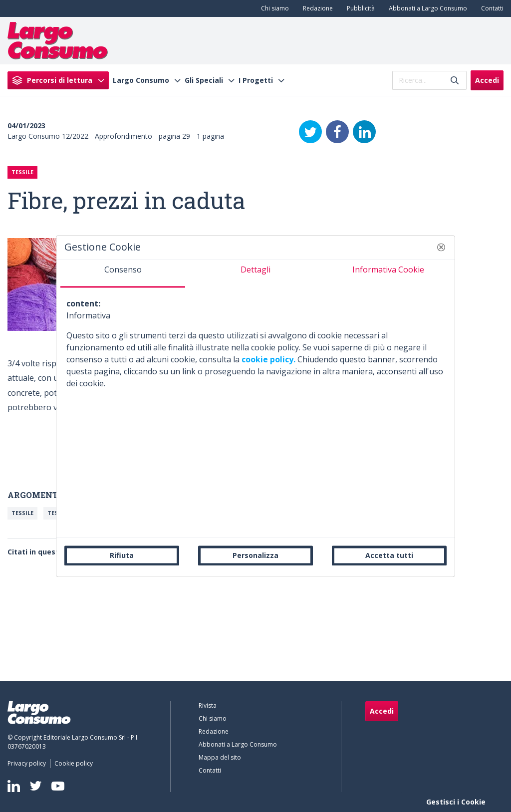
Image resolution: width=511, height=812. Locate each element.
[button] (441, 247)
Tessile (22, 513)
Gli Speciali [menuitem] (204, 80)
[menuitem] (273, 8)
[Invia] (455, 80)
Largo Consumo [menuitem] (141, 80)
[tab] (123, 273)
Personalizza (255, 555)
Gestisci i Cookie (456, 802)
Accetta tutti (389, 555)
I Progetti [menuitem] (256, 80)
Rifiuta (122, 555)
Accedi (487, 80)
